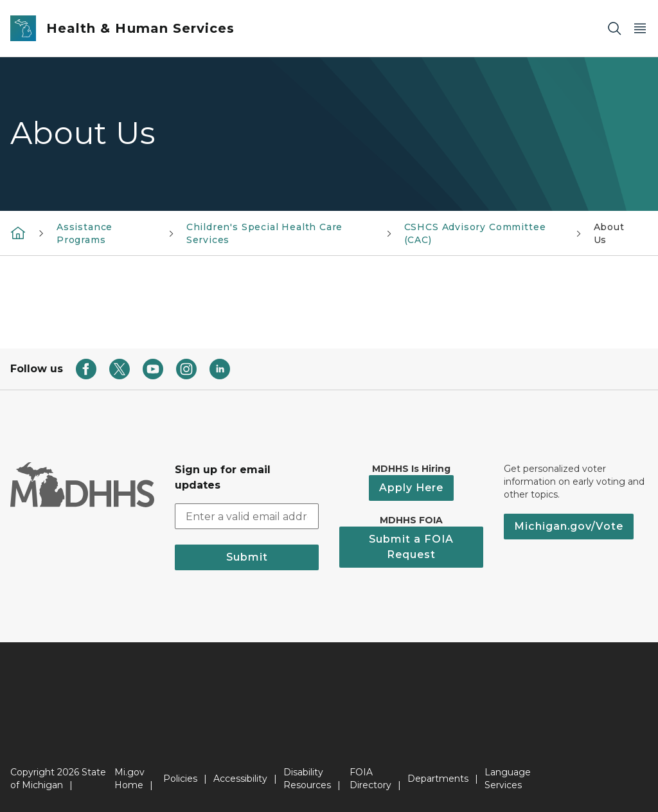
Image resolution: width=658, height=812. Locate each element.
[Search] (614, 29)
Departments (438, 779)
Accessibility (240, 779)
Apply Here (411, 488)
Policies (180, 779)
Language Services (508, 779)
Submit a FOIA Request (411, 547)
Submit (247, 557)
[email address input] (247, 516)
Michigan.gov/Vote (569, 526)
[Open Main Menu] (640, 29)
